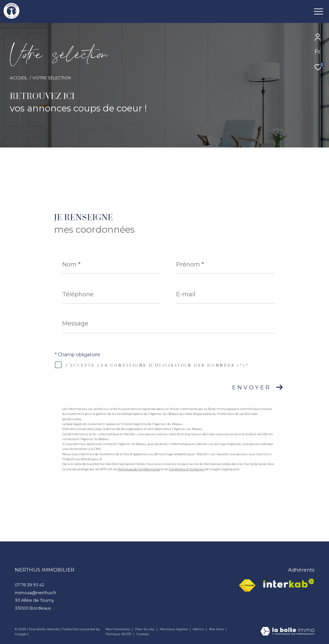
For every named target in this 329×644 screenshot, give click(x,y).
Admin (199, 629)
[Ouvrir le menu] (319, 11)
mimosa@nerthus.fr (36, 593)
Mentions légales (174, 629)
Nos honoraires (118, 629)
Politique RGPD (119, 634)
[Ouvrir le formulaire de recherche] (283, 11)
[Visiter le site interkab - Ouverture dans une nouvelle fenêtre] (289, 583)
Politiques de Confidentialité (139, 469)
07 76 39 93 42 (29, 585)
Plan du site (145, 629)
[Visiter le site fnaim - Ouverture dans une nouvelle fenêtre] (247, 586)
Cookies (143, 634)
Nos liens (217, 629)
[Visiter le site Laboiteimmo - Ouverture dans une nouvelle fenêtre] (287, 632)
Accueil (19, 78)
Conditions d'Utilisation (187, 469)
